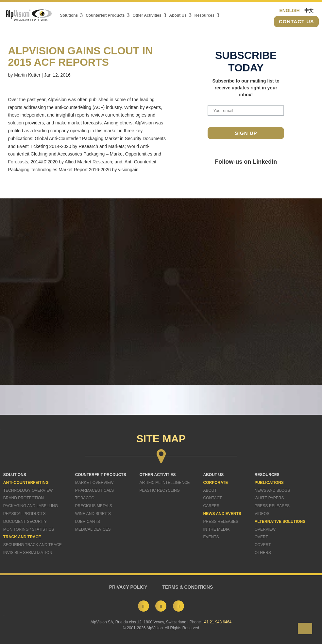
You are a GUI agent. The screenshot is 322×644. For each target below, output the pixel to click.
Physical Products (25, 514)
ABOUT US (214, 475)
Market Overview (94, 483)
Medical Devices (93, 529)
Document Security (25, 522)
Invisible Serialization (28, 553)
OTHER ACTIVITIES (158, 475)
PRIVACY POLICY (128, 587)
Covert (263, 545)
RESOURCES (267, 475)
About (210, 490)
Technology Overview (28, 490)
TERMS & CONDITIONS (188, 587)
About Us (178, 16)
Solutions (69, 16)
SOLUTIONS (15, 475)
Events (211, 537)
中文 (309, 10)
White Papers (269, 498)
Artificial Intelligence (165, 483)
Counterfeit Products (105, 16)
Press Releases (221, 522)
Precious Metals (94, 506)
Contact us (296, 22)
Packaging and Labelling (31, 506)
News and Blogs (272, 490)
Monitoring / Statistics (29, 529)
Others (263, 553)
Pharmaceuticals (95, 490)
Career (212, 506)
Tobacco (85, 498)
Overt (261, 537)
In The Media (216, 529)
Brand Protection (24, 498)
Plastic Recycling (160, 490)
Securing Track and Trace (33, 545)
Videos (262, 514)
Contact (213, 498)
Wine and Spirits (93, 514)
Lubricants (88, 522)
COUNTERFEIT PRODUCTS (101, 475)
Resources (204, 16)
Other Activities (147, 16)
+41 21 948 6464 (217, 622)
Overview (265, 529)
